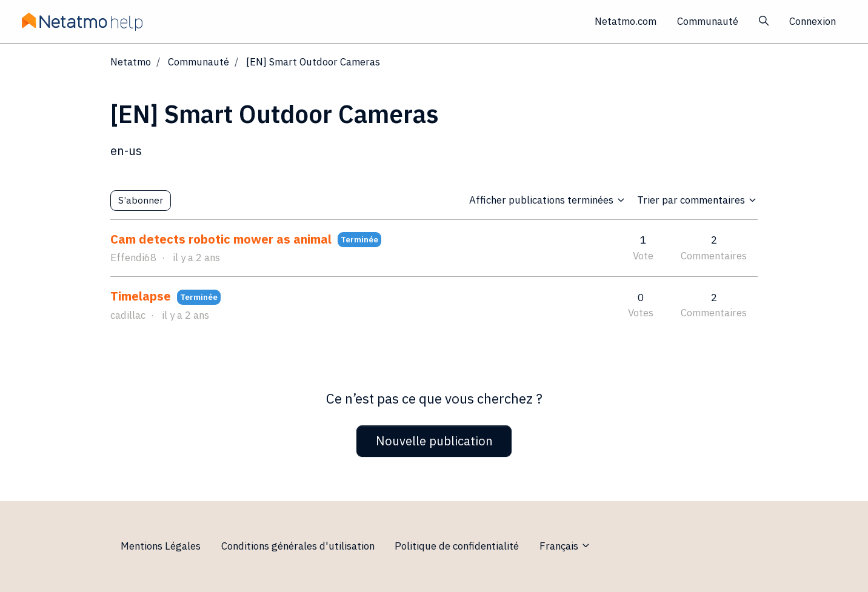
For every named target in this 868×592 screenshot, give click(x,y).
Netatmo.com (626, 21)
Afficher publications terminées (548, 200)
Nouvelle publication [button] (434, 441)
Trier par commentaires (697, 200)
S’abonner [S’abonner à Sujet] (141, 200)
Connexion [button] (813, 21)
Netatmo (131, 62)
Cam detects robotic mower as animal (221, 239)
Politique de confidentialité (457, 546)
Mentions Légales (161, 546)
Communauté (708, 21)
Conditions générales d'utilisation (298, 546)
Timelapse (141, 296)
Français (565, 546)
